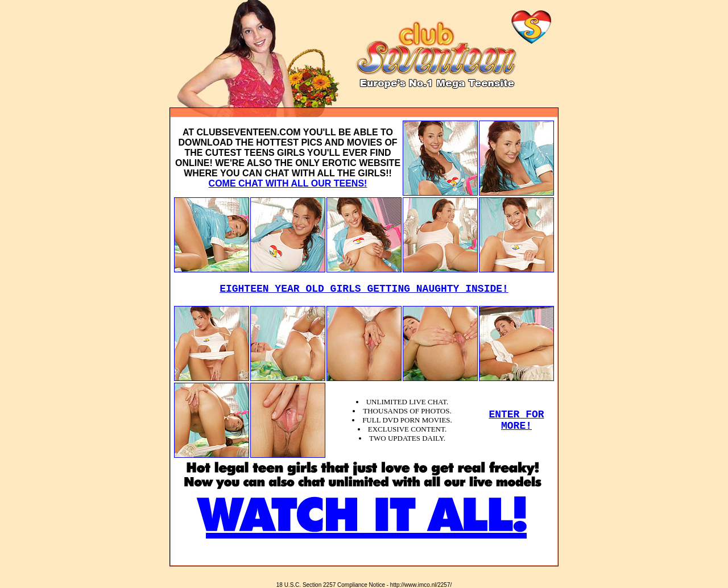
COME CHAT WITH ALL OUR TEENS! (288, 183)
